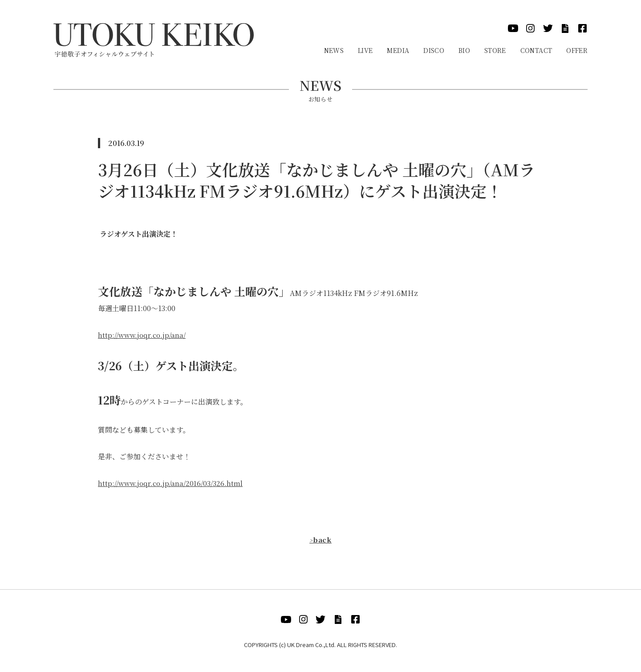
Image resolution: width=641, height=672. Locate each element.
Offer (577, 50)
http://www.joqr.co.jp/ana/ (143, 335)
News (334, 50)
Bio (464, 50)
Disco (434, 50)
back (320, 540)
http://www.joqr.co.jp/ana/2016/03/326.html (172, 483)
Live (365, 50)
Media (398, 50)
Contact (536, 50)
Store (495, 50)
